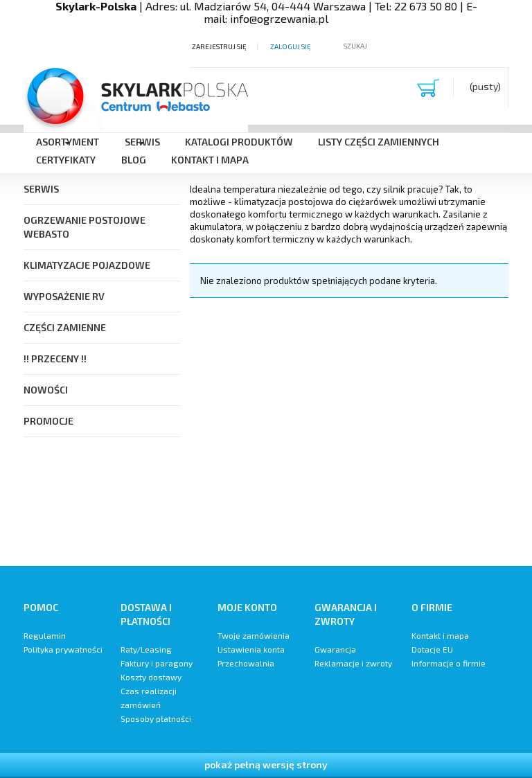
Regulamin (45, 635)
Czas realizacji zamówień (149, 698)
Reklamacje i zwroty (353, 663)
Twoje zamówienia (254, 635)
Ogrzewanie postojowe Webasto (85, 227)
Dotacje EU (432, 649)
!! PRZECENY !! (55, 359)
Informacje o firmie (449, 663)
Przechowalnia (246, 663)
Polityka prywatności (63, 649)
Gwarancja (335, 649)
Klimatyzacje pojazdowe (87, 265)
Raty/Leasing (146, 649)
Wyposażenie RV (64, 296)
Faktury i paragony (157, 663)
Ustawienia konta (251, 649)
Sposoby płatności (156, 718)
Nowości (46, 390)
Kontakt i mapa (440, 635)
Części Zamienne (65, 327)
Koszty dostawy (151, 677)
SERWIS (41, 189)
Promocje (48, 421)
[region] (349, 427)
